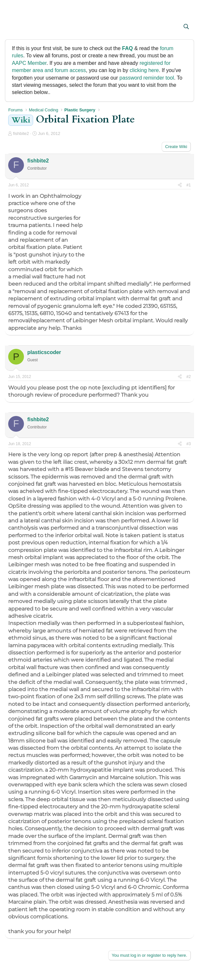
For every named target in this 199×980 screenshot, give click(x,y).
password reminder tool (147, 78)
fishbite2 (21, 133)
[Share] (180, 185)
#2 (188, 377)
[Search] (186, 27)
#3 (188, 444)
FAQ (127, 48)
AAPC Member (29, 63)
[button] (14, 27)
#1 (188, 185)
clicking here (144, 70)
